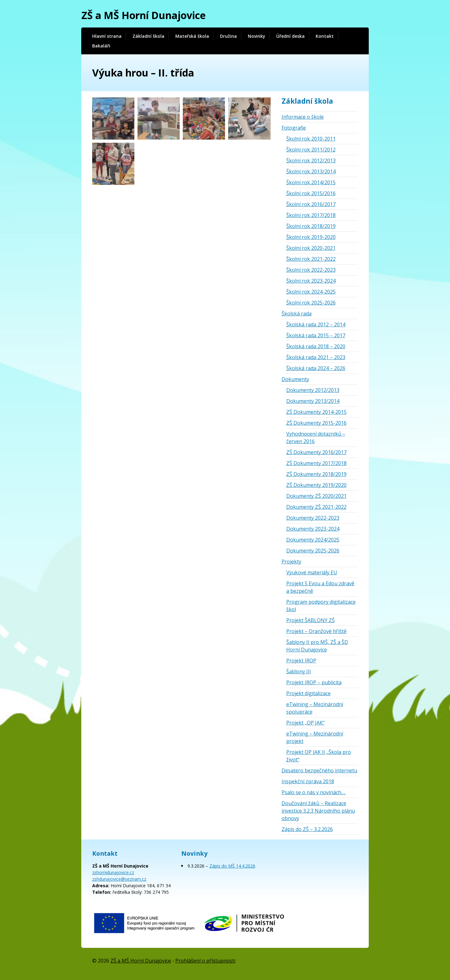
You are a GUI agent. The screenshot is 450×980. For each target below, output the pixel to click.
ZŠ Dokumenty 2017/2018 (316, 463)
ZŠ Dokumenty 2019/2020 (316, 485)
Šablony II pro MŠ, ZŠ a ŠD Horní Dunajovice (317, 646)
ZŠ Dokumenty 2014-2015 (316, 412)
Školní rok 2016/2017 (311, 204)
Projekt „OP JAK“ (305, 723)
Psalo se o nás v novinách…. (314, 792)
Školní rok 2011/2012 (311, 150)
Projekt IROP (301, 661)
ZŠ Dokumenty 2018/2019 (316, 474)
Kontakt (325, 36)
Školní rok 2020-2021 (311, 248)
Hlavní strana (107, 36)
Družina (228, 36)
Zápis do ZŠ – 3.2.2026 (307, 829)
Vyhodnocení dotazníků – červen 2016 (316, 438)
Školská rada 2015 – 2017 (316, 335)
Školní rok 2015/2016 (311, 193)
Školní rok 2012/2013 (311, 161)
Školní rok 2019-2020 (311, 237)
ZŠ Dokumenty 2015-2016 (316, 423)
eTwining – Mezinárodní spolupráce (315, 708)
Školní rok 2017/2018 (311, 215)
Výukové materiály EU (312, 572)
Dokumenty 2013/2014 (313, 401)
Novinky (257, 36)
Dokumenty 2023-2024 (313, 529)
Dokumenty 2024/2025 (313, 540)
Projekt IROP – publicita (314, 682)
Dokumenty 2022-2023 (313, 518)
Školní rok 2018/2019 (311, 226)
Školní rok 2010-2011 (311, 139)
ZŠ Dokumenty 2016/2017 (316, 452)
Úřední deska (290, 36)
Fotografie (294, 128)
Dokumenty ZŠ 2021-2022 (316, 507)
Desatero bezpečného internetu (319, 770)
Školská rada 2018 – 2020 (316, 346)
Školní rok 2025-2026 (311, 303)
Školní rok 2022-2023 (311, 270)
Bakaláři (101, 46)
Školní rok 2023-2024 (311, 281)
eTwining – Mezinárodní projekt (315, 737)
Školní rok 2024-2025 (311, 292)
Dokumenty (295, 379)
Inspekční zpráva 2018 (308, 781)
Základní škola (148, 36)
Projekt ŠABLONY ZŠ (310, 620)
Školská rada (297, 314)
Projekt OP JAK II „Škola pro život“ (319, 756)
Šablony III (299, 671)
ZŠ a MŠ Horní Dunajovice (143, 15)
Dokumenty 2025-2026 (313, 551)
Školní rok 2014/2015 (311, 182)
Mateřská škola (192, 36)
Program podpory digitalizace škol (321, 606)
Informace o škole (303, 117)
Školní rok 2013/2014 (311, 171)
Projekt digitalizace (308, 693)
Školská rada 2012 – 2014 (316, 324)
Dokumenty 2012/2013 (313, 390)
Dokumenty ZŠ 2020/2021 (316, 496)
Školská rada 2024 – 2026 (316, 368)
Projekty (291, 562)
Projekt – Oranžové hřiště (316, 631)
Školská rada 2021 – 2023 (316, 357)
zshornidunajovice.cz (113, 872)
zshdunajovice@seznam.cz (119, 879)
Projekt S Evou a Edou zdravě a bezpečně (320, 587)
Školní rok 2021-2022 (311, 259)
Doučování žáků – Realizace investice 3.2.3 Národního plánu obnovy (318, 811)
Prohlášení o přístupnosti (205, 961)
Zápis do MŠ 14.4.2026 (232, 866)
